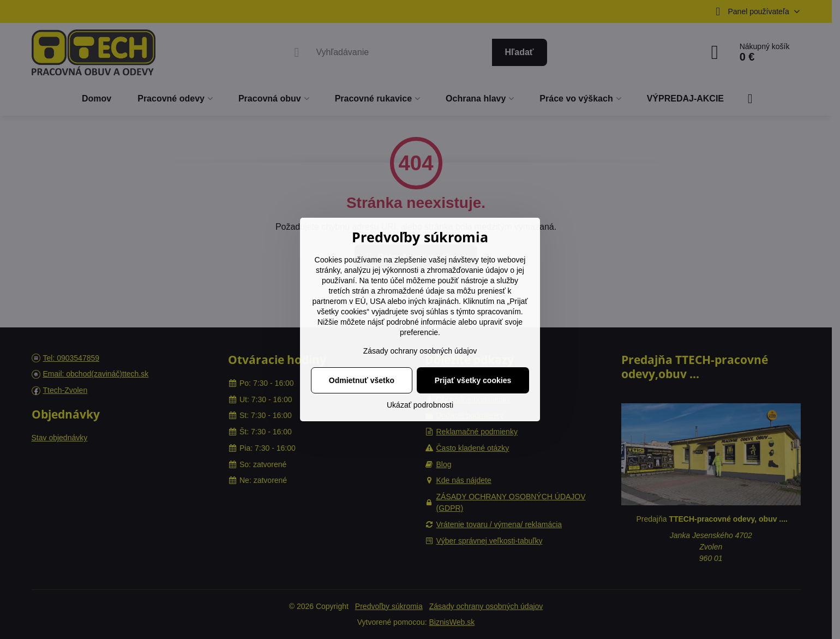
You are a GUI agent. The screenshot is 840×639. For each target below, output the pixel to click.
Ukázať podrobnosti (420, 405)
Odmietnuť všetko (362, 380)
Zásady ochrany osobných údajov (420, 351)
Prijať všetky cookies (473, 380)
